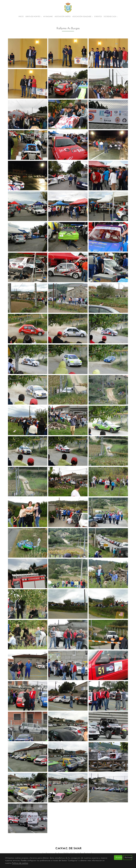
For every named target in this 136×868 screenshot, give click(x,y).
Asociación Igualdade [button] (82, 17)
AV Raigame (48, 17)
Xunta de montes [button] (33, 17)
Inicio (21, 17)
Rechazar (128, 858)
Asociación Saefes (63, 17)
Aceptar (119, 858)
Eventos (98, 17)
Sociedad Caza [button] (111, 17)
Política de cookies (20, 863)
